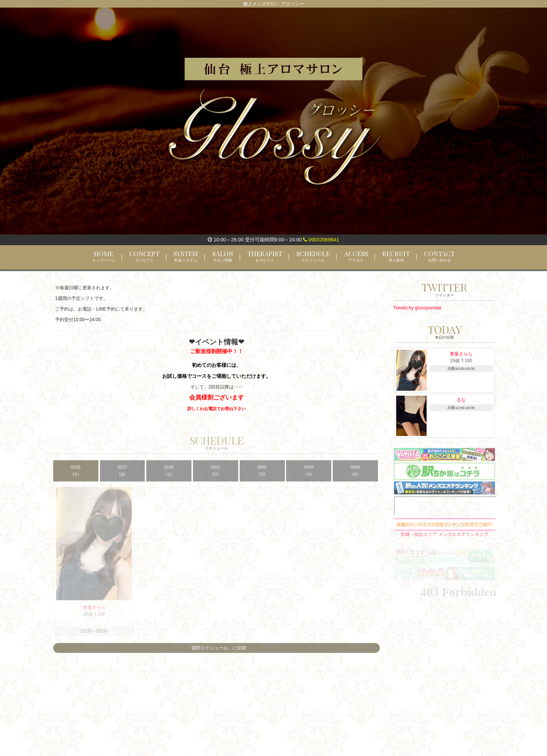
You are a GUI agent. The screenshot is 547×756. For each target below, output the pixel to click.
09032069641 (321, 240)
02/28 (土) (169, 475)
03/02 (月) (262, 475)
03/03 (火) (309, 475)
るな (461, 400)
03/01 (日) (216, 475)
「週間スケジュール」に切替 (217, 653)
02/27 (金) (122, 475)
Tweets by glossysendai (417, 308)
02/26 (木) (76, 475)
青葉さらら (461, 354)
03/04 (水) (355, 475)
